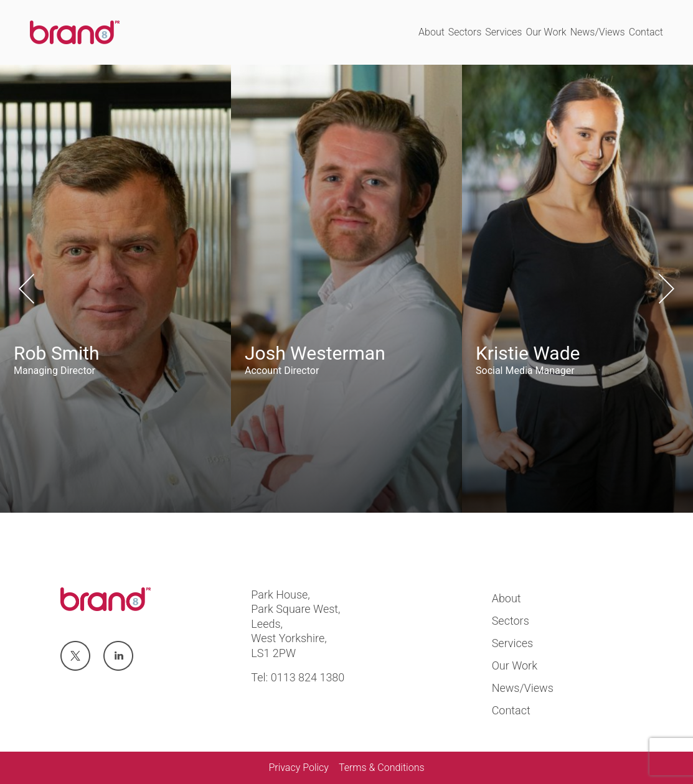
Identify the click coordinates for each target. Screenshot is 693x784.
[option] (115, 289)
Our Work (546, 32)
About (431, 32)
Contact (646, 32)
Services (503, 32)
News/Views (598, 32)
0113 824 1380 (308, 677)
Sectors (465, 32)
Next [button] (667, 289)
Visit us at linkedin (118, 656)
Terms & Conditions (382, 768)
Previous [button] (26, 289)
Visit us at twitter (75, 656)
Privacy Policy (298, 768)
